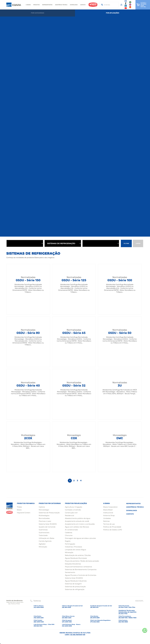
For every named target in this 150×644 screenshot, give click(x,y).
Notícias (106, 521)
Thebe (19, 507)
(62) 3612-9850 (123, 622)
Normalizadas (44, 518)
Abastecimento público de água (78, 518)
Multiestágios (44, 515)
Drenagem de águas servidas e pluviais (80, 538)
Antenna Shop (109, 515)
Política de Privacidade (112, 527)
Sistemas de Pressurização (49, 513)
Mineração (43, 547)
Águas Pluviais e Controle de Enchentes (81, 575)
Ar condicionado (71, 530)
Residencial (70, 515)
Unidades (107, 518)
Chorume (69, 535)
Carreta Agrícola (45, 541)
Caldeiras (69, 533)
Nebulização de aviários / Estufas (78, 555)
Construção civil (71, 513)
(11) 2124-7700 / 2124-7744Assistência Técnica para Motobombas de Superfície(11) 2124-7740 (128, 610)
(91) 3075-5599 (95, 618)
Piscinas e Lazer (45, 521)
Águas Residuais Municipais (76, 558)
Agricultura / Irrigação (74, 507)
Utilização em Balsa (47, 538)
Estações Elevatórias (73, 564)
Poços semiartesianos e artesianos (78, 567)
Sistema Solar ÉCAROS (48, 524)
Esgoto (68, 541)
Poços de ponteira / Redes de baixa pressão (82, 561)
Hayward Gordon (24, 513)
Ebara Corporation (110, 507)
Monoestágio (44, 510)
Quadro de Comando (47, 527)
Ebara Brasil (108, 510)
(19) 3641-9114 (38, 626)
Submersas (43, 530)
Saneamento (70, 572)
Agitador (42, 544)
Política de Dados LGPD (113, 530)
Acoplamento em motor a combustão (80, 524)
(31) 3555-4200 (67, 618)
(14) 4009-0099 (67, 626)
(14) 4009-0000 (39, 607)
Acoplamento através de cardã (77, 521)
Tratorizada (43, 535)
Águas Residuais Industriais (76, 581)
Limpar (138, 243)
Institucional (108, 513)
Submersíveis (44, 533)
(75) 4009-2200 (39, 618)
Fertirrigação (70, 544)
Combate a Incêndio (73, 510)
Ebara (19, 510)
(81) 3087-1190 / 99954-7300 (128, 618)
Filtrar (126, 243)
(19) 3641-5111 (94, 607)
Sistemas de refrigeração (75, 589)
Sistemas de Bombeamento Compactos (81, 570)
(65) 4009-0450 (39, 622)
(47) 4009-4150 (67, 622)
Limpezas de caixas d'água (75, 550)
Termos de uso (109, 524)
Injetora (42, 507)
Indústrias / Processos (74, 547)
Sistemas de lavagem (73, 584)
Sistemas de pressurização (75, 587)
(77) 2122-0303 (95, 622)
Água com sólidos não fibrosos (77, 527)
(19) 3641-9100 (67, 607)
